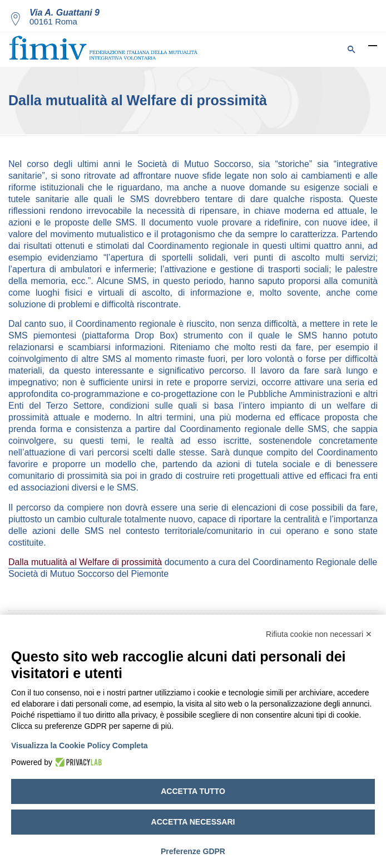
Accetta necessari (193, 822)
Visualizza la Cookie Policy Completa (80, 746)
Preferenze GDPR (193, 851)
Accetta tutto (193, 791)
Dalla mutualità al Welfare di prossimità (85, 562)
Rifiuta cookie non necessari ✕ (319, 634)
